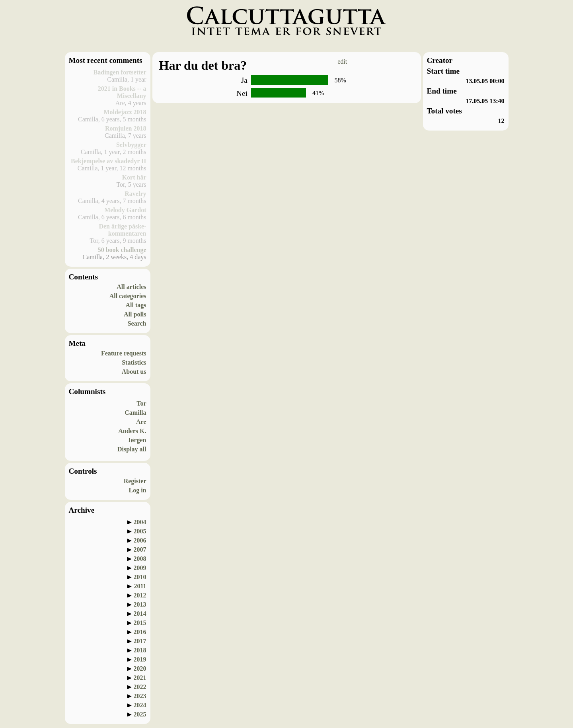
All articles (131, 287)
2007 (140, 549)
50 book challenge (122, 250)
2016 (140, 632)
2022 (140, 687)
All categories (128, 296)
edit (342, 61)
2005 (140, 531)
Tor (141, 403)
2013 (140, 604)
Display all (132, 449)
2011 (140, 586)
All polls (135, 314)
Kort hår (134, 177)
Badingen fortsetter (120, 72)
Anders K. (132, 431)
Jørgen (137, 440)
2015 (140, 623)
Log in (137, 490)
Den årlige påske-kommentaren (122, 230)
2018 (140, 650)
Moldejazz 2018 (125, 112)
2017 (140, 641)
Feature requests (124, 353)
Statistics (134, 362)
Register (135, 481)
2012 (140, 595)
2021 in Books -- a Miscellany (122, 92)
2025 (140, 714)
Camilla (135, 413)
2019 (140, 659)
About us (134, 372)
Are (141, 422)
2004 (140, 522)
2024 (140, 705)
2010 (140, 577)
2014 (140, 614)
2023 (140, 696)
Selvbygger (131, 145)
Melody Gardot (125, 210)
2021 (140, 678)
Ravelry (135, 194)
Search (137, 323)
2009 (140, 568)
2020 (140, 668)
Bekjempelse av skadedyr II (109, 161)
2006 (140, 540)
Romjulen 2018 (126, 128)
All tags (136, 305)
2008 (140, 559)
